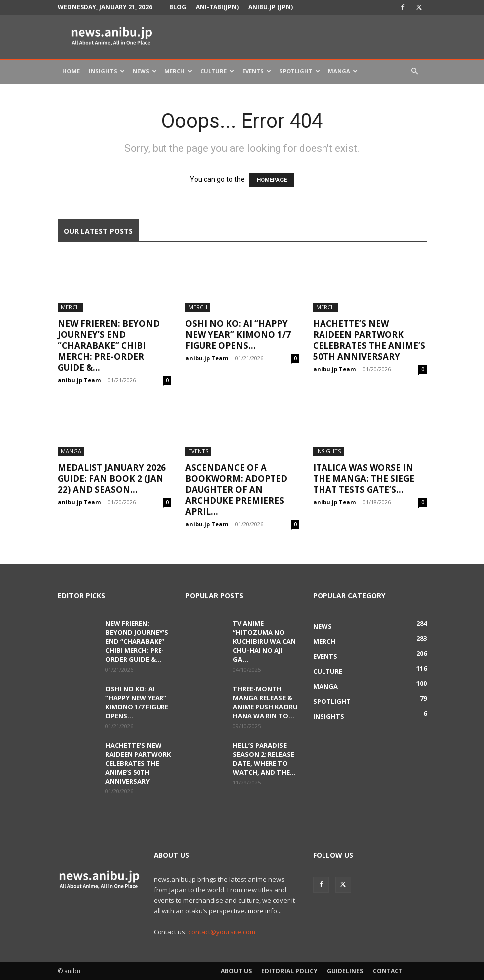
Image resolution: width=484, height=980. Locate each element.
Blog (178, 7)
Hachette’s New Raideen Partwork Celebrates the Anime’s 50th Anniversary (369, 340)
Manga (343, 71)
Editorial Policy (289, 971)
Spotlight (300, 71)
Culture (217, 71)
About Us (236, 971)
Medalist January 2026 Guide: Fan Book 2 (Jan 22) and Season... (112, 479)
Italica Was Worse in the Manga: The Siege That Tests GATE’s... (364, 479)
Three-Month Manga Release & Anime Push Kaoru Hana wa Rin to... (265, 702)
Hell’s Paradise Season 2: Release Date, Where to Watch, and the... (264, 759)
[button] (415, 72)
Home (71, 71)
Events (257, 71)
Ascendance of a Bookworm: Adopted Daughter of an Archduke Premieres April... (236, 490)
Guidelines (345, 971)
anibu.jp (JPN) (270, 7)
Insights (107, 71)
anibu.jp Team (79, 380)
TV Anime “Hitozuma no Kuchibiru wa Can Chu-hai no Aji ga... (264, 641)
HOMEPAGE (272, 180)
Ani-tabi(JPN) (217, 7)
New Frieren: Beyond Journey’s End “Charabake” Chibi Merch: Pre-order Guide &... (109, 345)
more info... (265, 911)
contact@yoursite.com (222, 932)
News (145, 71)
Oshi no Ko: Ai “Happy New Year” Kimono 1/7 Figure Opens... (238, 334)
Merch (178, 71)
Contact (388, 971)
